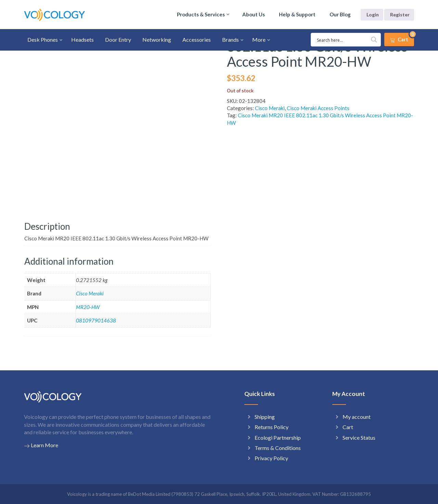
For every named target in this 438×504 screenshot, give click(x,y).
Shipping (265, 417)
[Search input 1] (336, 40)
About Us (254, 14)
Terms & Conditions (278, 448)
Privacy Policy (271, 458)
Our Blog (340, 14)
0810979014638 (96, 320)
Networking (157, 39)
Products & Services (201, 14)
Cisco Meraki (270, 108)
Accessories (197, 39)
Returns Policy (272, 427)
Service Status (359, 437)
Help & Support (297, 14)
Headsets (82, 39)
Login (373, 15)
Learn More (41, 445)
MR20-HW (88, 307)
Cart (348, 427)
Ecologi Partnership (278, 437)
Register (400, 15)
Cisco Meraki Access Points (318, 108)
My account (357, 417)
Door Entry (118, 39)
